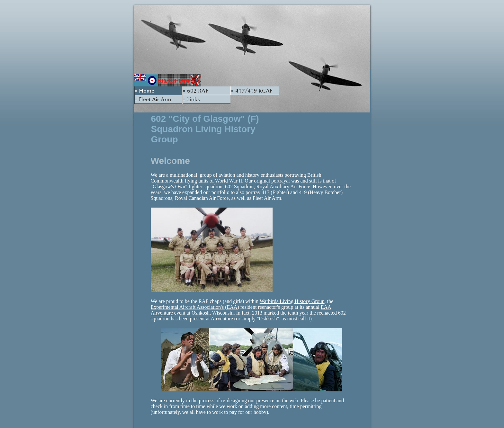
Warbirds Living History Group (292, 301)
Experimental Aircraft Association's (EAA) (195, 307)
